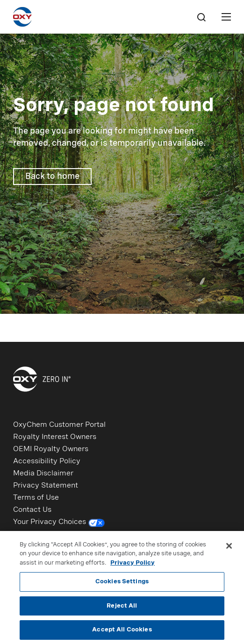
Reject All (122, 608)
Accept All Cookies (122, 633)
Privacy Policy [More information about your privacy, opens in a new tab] (133, 565)
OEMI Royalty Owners (51, 449)
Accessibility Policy (47, 461)
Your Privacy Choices (59, 523)
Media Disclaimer (43, 474)
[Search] (201, 17)
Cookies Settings (122, 584)
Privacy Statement (46, 486)
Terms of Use (36, 498)
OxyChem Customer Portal (59, 425)
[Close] (229, 548)
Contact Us (32, 510)
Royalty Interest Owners (55, 437)
